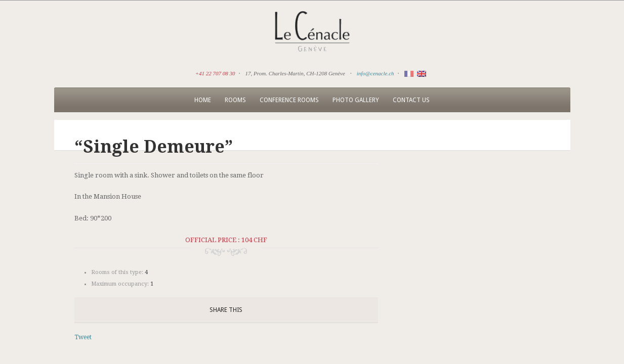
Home (203, 100)
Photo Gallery (356, 100)
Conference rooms (289, 100)
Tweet (83, 337)
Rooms (235, 100)
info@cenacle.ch (376, 73)
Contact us (411, 100)
